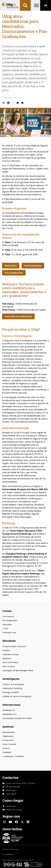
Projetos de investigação (13, 684)
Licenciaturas (8, 616)
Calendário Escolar (11, 654)
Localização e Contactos (13, 756)
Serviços (6, 748)
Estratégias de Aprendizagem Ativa (18, 670)
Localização (11, 806)
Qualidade (7, 752)
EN (46, 5)
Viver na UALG (9, 666)
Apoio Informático (10, 662)
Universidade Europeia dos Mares (17, 718)
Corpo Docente (9, 744)
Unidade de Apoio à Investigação (17, 696)
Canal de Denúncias (10, 849)
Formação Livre (9, 632)
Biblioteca (7, 658)
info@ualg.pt (11, 790)
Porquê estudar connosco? (14, 646)
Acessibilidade (8, 854)
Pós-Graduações (10, 620)
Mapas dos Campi (14, 810)
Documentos (8, 740)
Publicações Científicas (12, 688)
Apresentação (9, 732)
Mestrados (7, 624)
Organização (8, 736)
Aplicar (25, 5)
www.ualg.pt (11, 794)
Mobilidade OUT (10, 714)
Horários (6, 650)
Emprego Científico (11, 692)
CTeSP (5, 628)
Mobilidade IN (9, 710)
